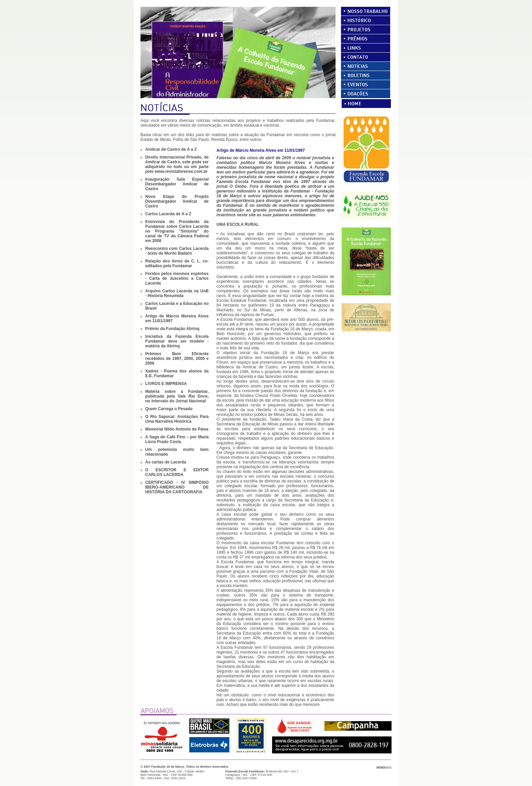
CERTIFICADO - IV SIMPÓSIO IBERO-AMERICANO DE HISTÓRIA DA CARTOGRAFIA (177, 487)
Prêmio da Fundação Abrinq (172, 329)
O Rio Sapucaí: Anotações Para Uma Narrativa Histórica (177, 419)
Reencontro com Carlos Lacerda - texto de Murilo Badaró (177, 251)
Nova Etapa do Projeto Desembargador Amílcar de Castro (177, 201)
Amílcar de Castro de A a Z (171, 149)
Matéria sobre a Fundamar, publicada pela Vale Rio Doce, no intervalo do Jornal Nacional (177, 396)
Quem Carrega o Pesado (169, 409)
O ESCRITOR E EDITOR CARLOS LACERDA (177, 472)
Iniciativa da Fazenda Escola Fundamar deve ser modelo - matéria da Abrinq (177, 341)
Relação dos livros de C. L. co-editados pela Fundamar (177, 263)
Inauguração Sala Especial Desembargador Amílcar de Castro (177, 184)
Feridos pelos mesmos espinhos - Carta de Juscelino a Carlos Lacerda (177, 278)
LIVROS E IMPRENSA (166, 384)
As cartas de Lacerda (166, 462)
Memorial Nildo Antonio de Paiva (177, 429)
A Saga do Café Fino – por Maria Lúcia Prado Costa (177, 439)
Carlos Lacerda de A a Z (168, 214)
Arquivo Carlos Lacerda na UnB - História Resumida (177, 293)
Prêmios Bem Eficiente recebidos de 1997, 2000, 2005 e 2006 (177, 359)
